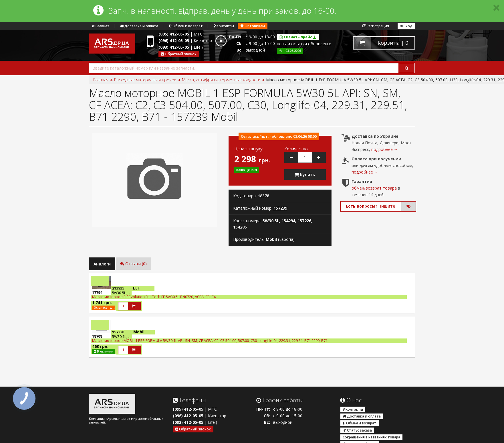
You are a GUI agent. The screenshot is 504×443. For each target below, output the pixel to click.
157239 (280, 208)
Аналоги (102, 264)
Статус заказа (357, 430)
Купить (305, 175)
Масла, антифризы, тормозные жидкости (221, 80)
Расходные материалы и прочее (145, 80)
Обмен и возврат (186, 26)
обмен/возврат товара (374, 188)
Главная (100, 26)
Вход (406, 26)
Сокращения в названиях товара (371, 437)
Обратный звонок (179, 54)
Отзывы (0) (133, 264)
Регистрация (376, 26)
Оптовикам (253, 26)
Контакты (224, 26)
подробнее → (385, 149)
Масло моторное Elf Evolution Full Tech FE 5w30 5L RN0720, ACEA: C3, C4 (154, 297)
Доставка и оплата (139, 26)
